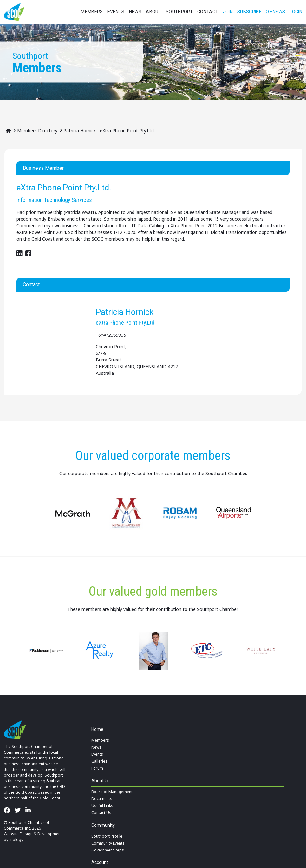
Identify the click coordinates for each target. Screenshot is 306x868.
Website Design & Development (33, 834)
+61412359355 (111, 335)
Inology (16, 840)
